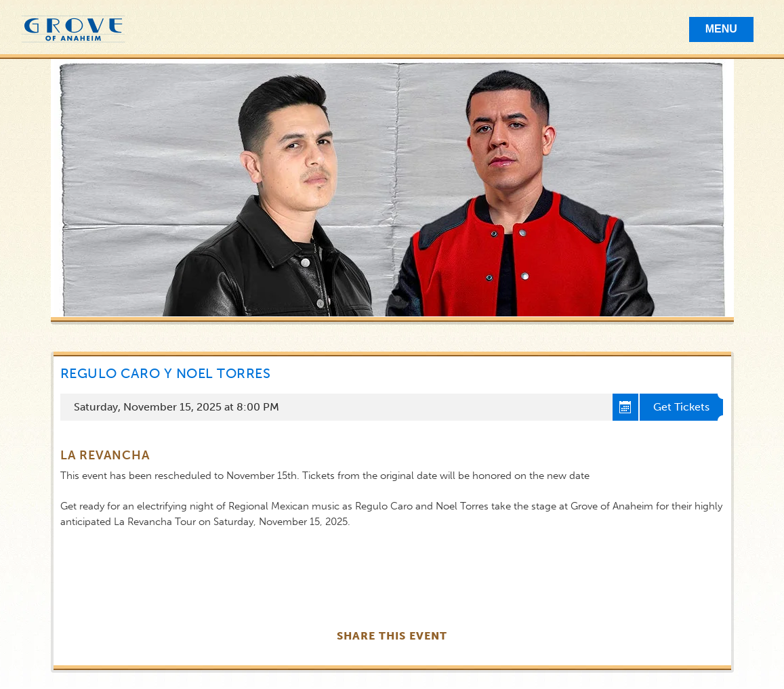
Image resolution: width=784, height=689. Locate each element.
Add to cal (626, 407)
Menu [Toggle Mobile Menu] (721, 29)
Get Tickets (681, 407)
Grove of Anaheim (73, 29)
